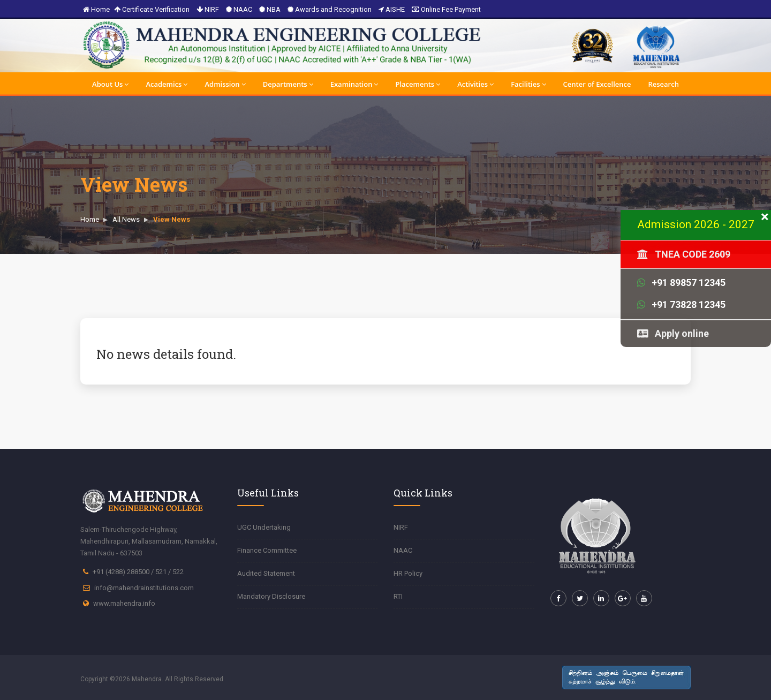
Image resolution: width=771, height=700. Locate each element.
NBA (270, 9)
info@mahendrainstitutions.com (144, 588)
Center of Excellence (597, 84)
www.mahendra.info (124, 603)
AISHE (392, 9)
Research (663, 84)
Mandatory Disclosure (271, 596)
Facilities (528, 84)
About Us (110, 84)
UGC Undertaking (264, 527)
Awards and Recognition (330, 9)
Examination (354, 84)
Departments (288, 84)
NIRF (208, 9)
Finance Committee (267, 550)
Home (96, 9)
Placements (418, 84)
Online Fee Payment (446, 9)
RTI (398, 596)
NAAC (239, 9)
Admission (225, 84)
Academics (167, 84)
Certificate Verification (152, 9)
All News (126, 219)
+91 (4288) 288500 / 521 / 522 (138, 572)
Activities (475, 84)
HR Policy (408, 573)
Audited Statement (266, 573)
